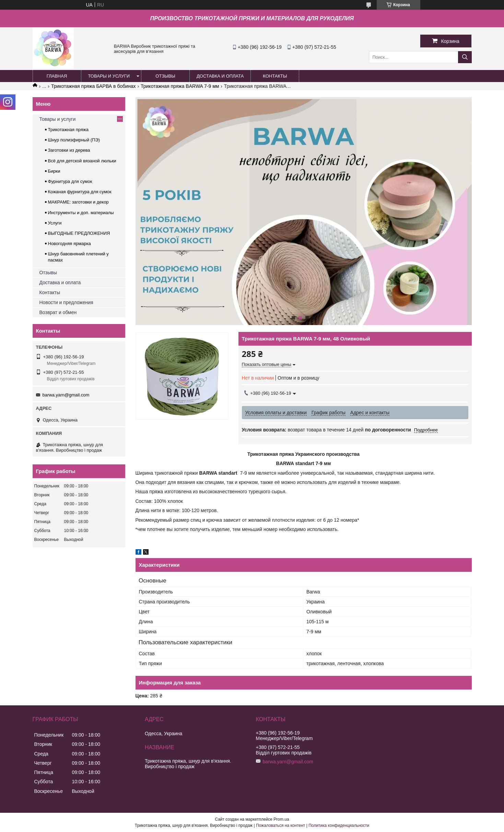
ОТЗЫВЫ (165, 76)
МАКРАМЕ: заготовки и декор (78, 202)
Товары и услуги (58, 119)
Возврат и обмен (58, 312)
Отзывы (48, 273)
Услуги (55, 223)
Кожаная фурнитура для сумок (80, 192)
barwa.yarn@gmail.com (66, 395)
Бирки (54, 171)
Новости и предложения (66, 302)
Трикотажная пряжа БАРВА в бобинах (93, 86)
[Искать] (465, 57)
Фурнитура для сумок (70, 181)
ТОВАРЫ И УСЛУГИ (109, 76)
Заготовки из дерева (69, 150)
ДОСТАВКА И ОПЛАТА (220, 76)
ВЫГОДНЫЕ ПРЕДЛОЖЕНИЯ (79, 233)
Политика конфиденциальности (339, 825)
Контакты (50, 292)
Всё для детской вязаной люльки (82, 161)
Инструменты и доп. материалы (81, 213)
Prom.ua (281, 819)
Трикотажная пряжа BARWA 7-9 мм (180, 86)
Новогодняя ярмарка (69, 244)
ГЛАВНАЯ (57, 76)
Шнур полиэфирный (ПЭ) (74, 140)
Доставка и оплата (60, 282)
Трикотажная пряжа (68, 130)
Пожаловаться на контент (280, 825)
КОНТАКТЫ (275, 76)
